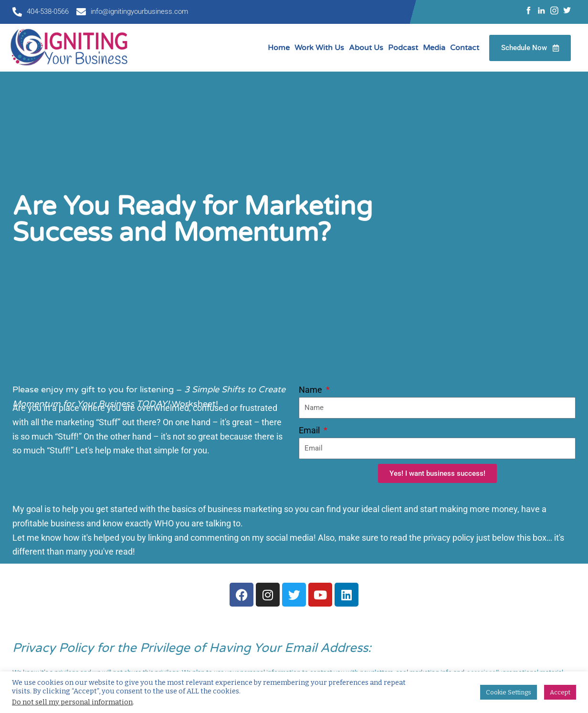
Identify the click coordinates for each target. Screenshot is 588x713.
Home (279, 48)
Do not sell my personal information (72, 702)
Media (434, 48)
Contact (465, 48)
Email (310, 430)
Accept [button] (560, 692)
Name (311, 390)
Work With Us (319, 48)
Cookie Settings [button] (509, 692)
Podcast (403, 48)
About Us (366, 48)
